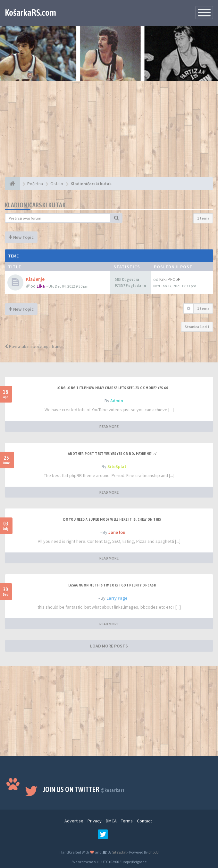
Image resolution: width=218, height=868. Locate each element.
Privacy (95, 821)
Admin (117, 401)
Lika (41, 286)
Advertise (74, 821)
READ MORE (109, 426)
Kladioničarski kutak (35, 205)
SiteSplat (117, 466)
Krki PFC (167, 279)
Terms (127, 821)
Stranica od (197, 327)
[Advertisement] (109, 132)
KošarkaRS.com (30, 13)
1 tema (203, 218)
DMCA (111, 821)
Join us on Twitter (84, 789)
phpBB (153, 852)
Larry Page (117, 598)
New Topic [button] (21, 237)
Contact (144, 821)
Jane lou (117, 532)
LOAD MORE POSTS (109, 646)
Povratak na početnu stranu (33, 346)
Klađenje (35, 279)
